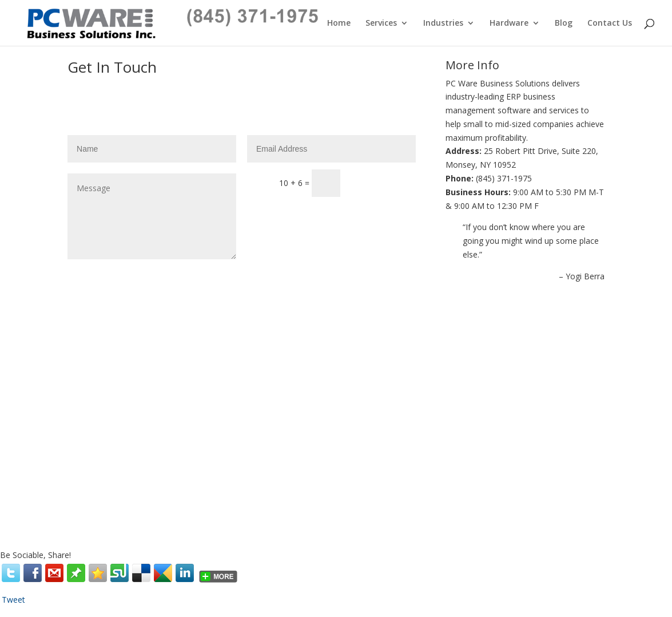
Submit (383, 106)
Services (381, 23)
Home (339, 23)
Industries (443, 23)
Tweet (13, 600)
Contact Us (610, 23)
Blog (564, 23)
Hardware (509, 23)
